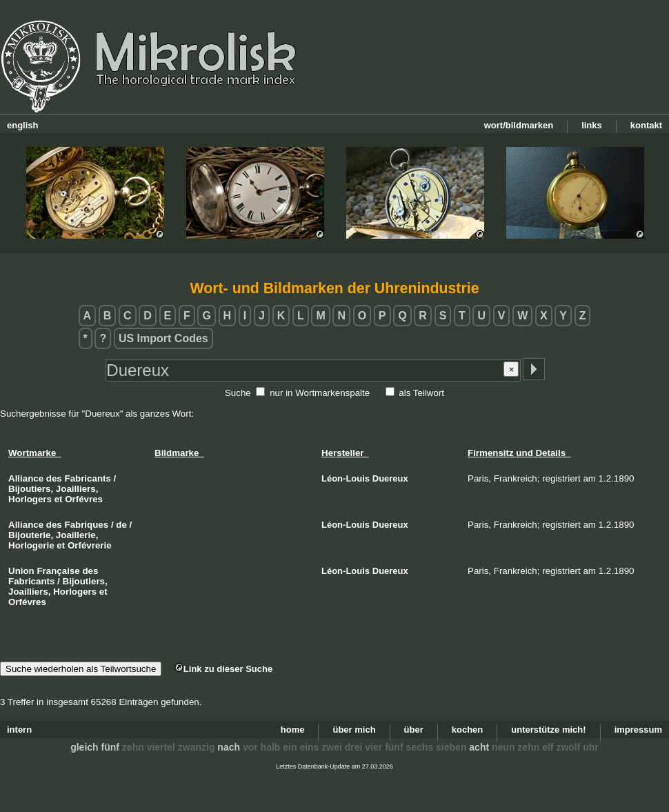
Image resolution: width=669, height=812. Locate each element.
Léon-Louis (346, 478)
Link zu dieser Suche (223, 669)
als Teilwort (421, 393)
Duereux (390, 478)
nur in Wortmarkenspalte (320, 393)
